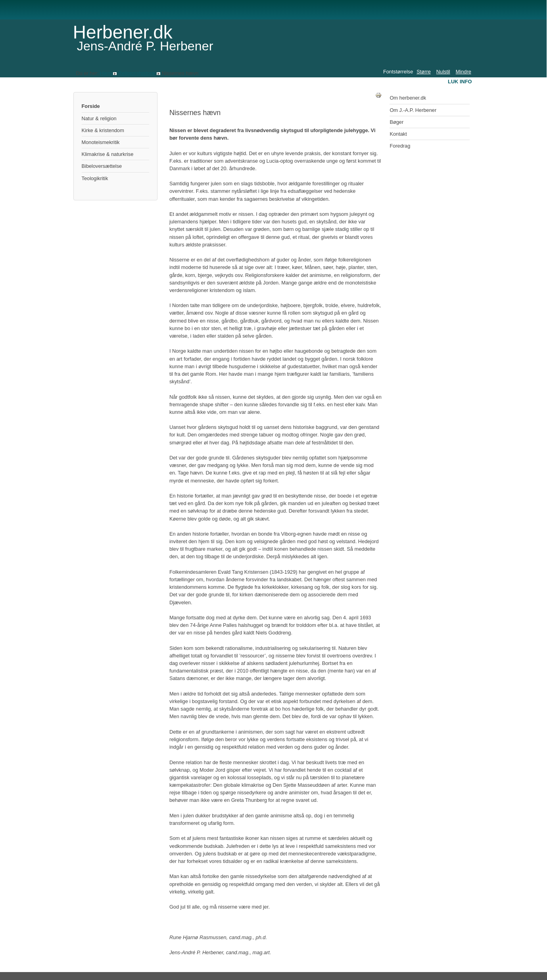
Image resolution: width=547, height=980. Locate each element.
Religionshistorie (137, 73)
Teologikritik (95, 178)
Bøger (396, 122)
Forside (91, 106)
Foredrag (400, 146)
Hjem (106, 73)
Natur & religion (99, 118)
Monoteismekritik (101, 142)
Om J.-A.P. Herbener (413, 110)
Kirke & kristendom (103, 130)
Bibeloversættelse (102, 166)
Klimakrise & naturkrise (108, 154)
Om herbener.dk (408, 98)
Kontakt (398, 134)
